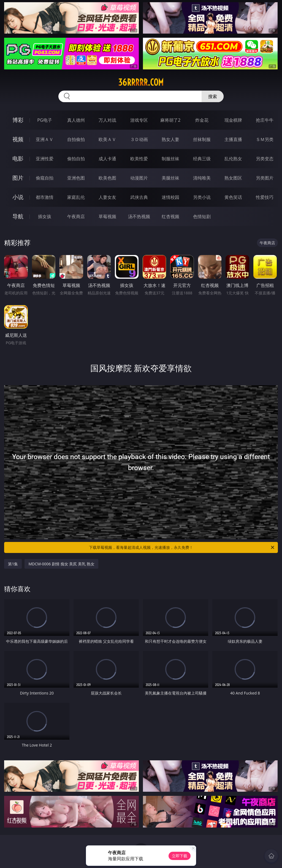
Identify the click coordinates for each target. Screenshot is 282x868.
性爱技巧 (265, 197)
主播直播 (233, 139)
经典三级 (202, 159)
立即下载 (180, 856)
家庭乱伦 (76, 197)
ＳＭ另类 (265, 139)
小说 (18, 197)
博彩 (18, 120)
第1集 (13, 564)
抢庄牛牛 (265, 120)
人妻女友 (107, 197)
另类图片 (265, 178)
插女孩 (45, 216)
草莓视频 (107, 216)
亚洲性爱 (45, 159)
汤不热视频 (139, 216)
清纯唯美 (202, 178)
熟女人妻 (170, 139)
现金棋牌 (233, 120)
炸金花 (202, 120)
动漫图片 (139, 178)
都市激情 (45, 197)
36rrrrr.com (141, 82)
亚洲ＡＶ (45, 139)
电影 (18, 158)
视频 (18, 139)
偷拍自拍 (76, 159)
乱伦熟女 (233, 159)
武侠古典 (139, 197)
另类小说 (202, 197)
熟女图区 (233, 178)
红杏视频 (170, 216)
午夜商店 (76, 216)
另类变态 (265, 159)
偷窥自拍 (45, 178)
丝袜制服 (202, 139)
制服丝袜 (170, 159)
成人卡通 (107, 159)
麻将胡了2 (170, 120)
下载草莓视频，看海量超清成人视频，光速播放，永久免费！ (182, 547)
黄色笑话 (233, 197)
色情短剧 (202, 216)
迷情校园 (170, 197)
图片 (18, 178)
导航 (18, 216)
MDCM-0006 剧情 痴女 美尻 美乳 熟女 (61, 564)
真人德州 (76, 120)
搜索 (213, 96)
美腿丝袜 (170, 178)
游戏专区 (139, 120)
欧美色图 (107, 178)
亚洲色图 (76, 178)
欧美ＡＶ (107, 139)
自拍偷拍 (76, 139)
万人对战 (107, 120)
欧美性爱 (139, 159)
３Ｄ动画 (139, 139)
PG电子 (44, 120)
